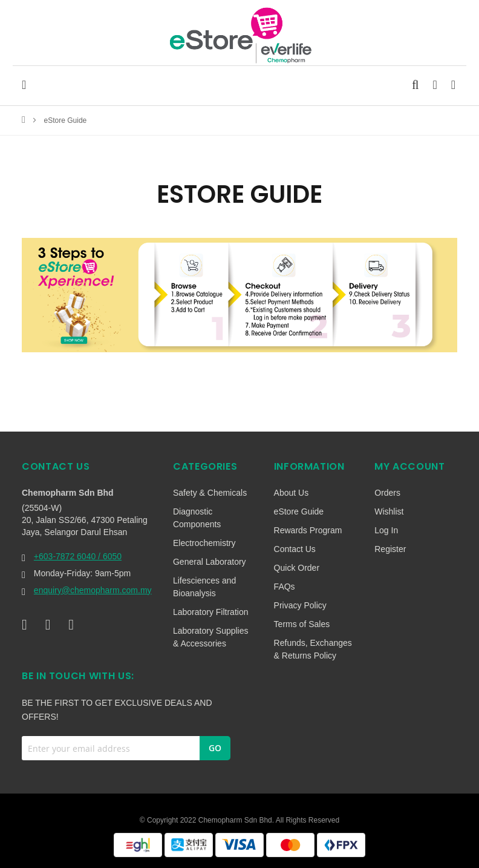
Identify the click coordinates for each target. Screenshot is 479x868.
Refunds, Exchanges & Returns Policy (313, 649)
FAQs (285, 587)
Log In (386, 530)
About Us (292, 493)
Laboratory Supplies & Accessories (211, 637)
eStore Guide (299, 511)
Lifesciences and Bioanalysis (204, 587)
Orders (387, 493)
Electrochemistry (204, 543)
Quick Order (297, 568)
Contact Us (295, 549)
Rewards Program (308, 530)
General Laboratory (210, 562)
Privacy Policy (300, 605)
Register (390, 549)
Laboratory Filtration (211, 612)
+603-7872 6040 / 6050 (78, 556)
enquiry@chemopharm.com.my (93, 590)
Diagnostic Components (197, 518)
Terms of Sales (302, 624)
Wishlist (389, 511)
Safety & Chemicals (210, 493)
